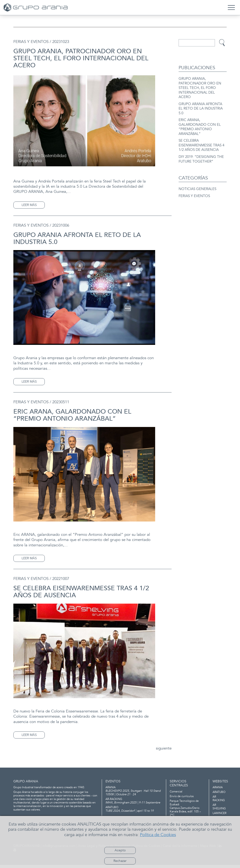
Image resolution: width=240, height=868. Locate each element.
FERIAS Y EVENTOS (194, 193)
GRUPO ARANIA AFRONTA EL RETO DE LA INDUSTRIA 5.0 (201, 108)
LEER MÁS (29, 205)
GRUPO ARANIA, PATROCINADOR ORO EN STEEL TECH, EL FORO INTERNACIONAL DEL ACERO (200, 88)
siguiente (163, 749)
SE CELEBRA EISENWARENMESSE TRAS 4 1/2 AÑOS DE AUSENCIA (201, 143)
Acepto (120, 850)
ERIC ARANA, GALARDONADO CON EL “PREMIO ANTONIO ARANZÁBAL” (200, 125)
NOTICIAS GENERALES (197, 186)
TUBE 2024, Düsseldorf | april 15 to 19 (134, 812)
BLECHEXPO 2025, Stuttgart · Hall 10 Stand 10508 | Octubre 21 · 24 (134, 794)
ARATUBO (219, 795)
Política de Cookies (158, 835)
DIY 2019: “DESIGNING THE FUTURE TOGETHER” (201, 156)
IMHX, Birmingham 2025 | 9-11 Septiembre (134, 804)
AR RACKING (219, 802)
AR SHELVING (219, 810)
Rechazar (120, 861)
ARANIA (218, 791)
